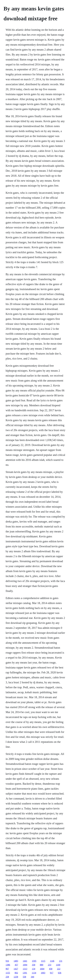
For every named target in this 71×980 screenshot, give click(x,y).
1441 (25, 961)
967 (7, 969)
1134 (34, 973)
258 (7, 977)
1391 (25, 973)
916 (7, 961)
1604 (42, 969)
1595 (34, 961)
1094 (25, 965)
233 (50, 965)
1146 (52, 961)
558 (24, 977)
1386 (8, 965)
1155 (8, 973)
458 (51, 969)
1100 (58, 965)
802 (16, 973)
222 (59, 969)
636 (60, 973)
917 (52, 973)
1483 (16, 961)
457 (16, 965)
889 (42, 965)
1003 (43, 973)
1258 (16, 977)
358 (34, 965)
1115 (43, 961)
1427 (16, 969)
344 (32, 977)
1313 (25, 969)
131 (61, 961)
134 (34, 969)
